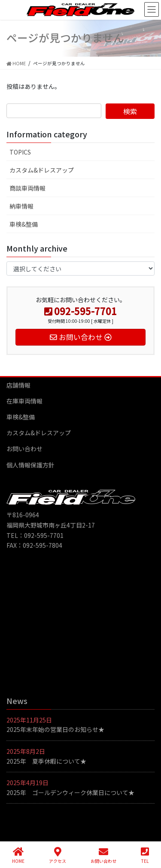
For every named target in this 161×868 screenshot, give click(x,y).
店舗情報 (18, 385)
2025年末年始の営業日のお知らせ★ (55, 729)
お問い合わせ (24, 449)
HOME (18, 855)
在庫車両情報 (24, 401)
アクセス (58, 855)
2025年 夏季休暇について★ (46, 761)
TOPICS (20, 152)
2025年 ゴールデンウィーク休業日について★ (70, 792)
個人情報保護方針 (30, 465)
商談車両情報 (27, 188)
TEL (145, 855)
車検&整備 (24, 224)
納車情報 (21, 206)
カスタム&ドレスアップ (42, 170)
